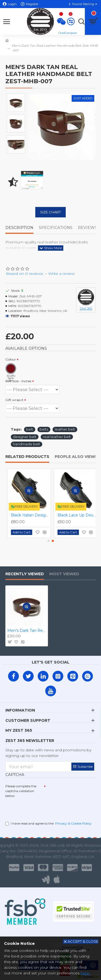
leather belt (65, 429)
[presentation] (43, 808)
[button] (48, 541)
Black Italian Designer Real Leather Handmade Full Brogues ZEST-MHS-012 (28, 515)
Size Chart (50, 212)
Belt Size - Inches (18, 381)
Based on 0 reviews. (25, 274)
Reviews (87, 228)
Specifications (56, 228)
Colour (11, 359)
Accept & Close (83, 941)
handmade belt (27, 444)
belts (44, 429)
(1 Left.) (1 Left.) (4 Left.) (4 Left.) (32, 389)
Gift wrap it (14, 400)
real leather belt (57, 437)
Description (19, 228)
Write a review (61, 274)
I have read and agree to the (49, 824)
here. (85, 973)
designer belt (25, 437)
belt (30, 429)
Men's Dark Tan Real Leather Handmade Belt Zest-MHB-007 (27, 631)
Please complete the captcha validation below (21, 791)
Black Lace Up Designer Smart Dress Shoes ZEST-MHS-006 (75, 515)
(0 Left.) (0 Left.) (32, 408)
